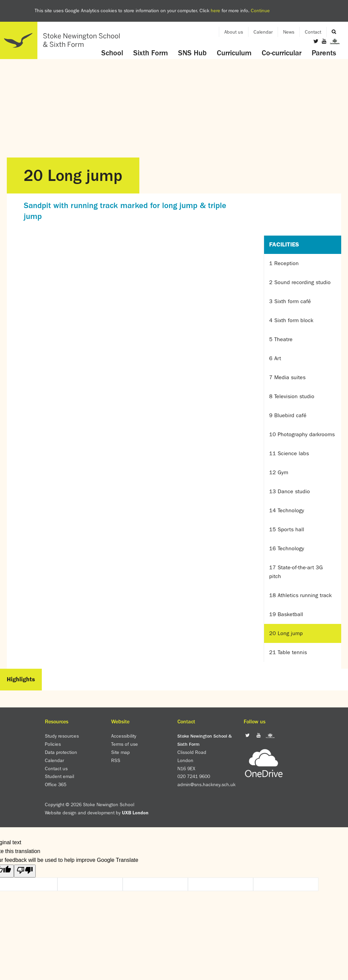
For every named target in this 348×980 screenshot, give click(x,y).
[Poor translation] (25, 871)
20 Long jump (286, 633)
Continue (260, 11)
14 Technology (287, 510)
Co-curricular (282, 53)
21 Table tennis (288, 652)
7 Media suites (287, 377)
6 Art (275, 358)
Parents (324, 53)
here (215, 11)
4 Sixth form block (291, 320)
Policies (53, 744)
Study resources (62, 736)
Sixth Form (151, 53)
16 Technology (287, 548)
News (289, 32)
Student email (59, 776)
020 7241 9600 (194, 776)
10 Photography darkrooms (302, 434)
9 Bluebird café (288, 415)
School (112, 53)
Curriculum (234, 53)
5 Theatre (281, 339)
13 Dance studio (290, 491)
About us (234, 32)
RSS (116, 760)
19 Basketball (286, 614)
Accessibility (124, 736)
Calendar (263, 32)
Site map (120, 752)
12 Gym (279, 472)
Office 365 (56, 784)
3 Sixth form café (290, 301)
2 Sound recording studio (300, 282)
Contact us (56, 769)
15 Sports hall (287, 529)
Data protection (61, 752)
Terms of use (125, 744)
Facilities (284, 244)
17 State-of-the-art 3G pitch (296, 572)
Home (63, 40)
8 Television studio (292, 396)
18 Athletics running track (300, 595)
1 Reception (284, 263)
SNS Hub (192, 53)
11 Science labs (289, 453)
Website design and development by (97, 813)
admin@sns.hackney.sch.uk (206, 784)
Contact (313, 32)
